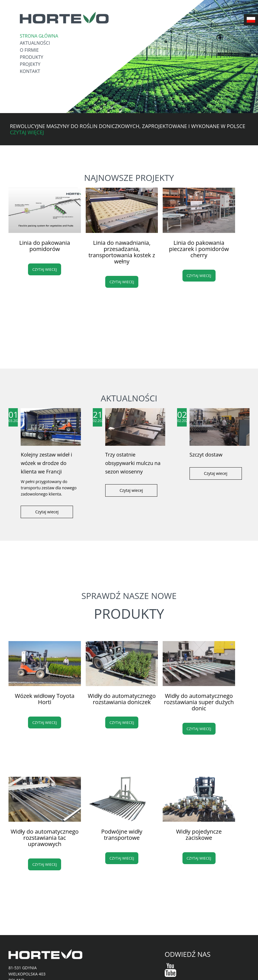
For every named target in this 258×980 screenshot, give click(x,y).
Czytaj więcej (27, 132)
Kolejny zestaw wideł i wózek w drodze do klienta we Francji (46, 463)
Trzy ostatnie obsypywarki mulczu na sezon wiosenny (133, 463)
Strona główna (39, 36)
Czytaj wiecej (45, 269)
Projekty (30, 64)
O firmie (29, 50)
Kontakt (30, 71)
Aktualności (35, 43)
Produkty (32, 57)
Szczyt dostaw (206, 455)
